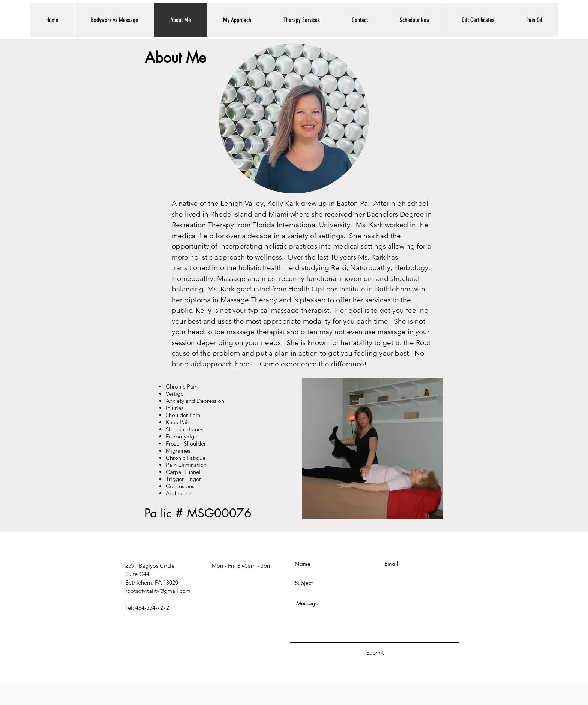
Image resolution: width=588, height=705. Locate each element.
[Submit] (375, 653)
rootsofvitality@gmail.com (158, 591)
